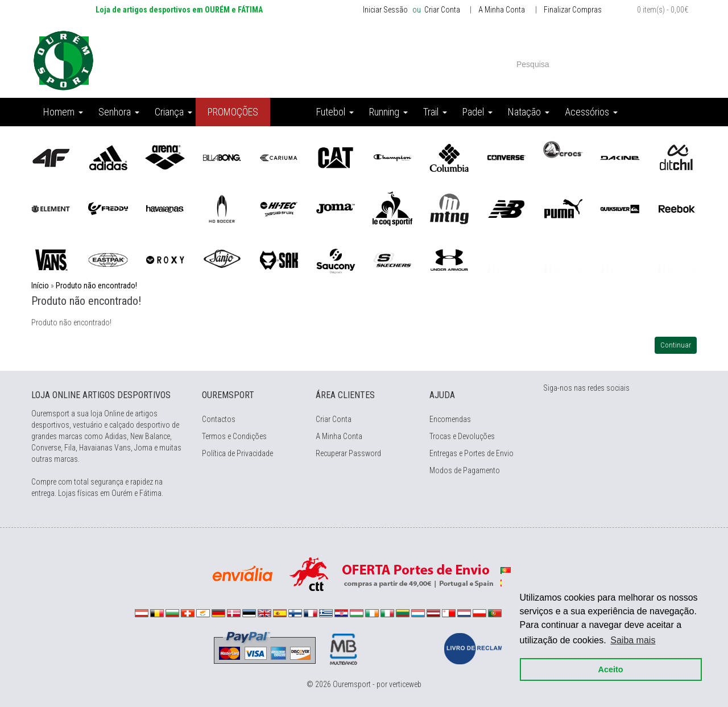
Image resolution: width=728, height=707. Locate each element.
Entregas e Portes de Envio (471, 453)
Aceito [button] (610, 668)
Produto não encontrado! (96, 286)
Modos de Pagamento (465, 470)
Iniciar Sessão (385, 10)
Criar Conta (441, 10)
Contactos (219, 419)
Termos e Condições (234, 436)
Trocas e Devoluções (462, 436)
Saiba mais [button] (632, 639)
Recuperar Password (348, 453)
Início (40, 286)
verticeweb (405, 684)
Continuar (676, 345)
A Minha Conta (502, 10)
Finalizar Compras (573, 10)
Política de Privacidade (237, 453)
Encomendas (450, 419)
